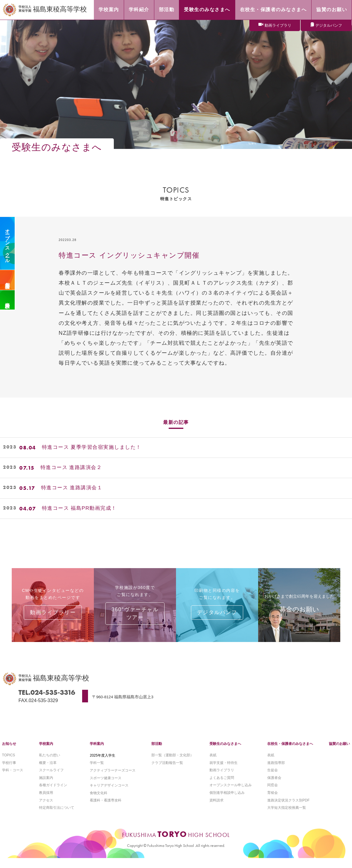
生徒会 (273, 779)
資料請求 (7, 300)
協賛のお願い (339, 752)
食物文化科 (99, 802)
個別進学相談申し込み (227, 802)
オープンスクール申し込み (231, 794)
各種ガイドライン (53, 794)
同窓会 (273, 794)
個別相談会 (7, 280)
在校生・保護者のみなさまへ (290, 752)
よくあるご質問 (222, 787)
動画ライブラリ (278, 26)
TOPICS (9, 763)
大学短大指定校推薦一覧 (287, 817)
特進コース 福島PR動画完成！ (81, 509)
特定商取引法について (57, 817)
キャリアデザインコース (109, 794)
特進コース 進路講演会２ (73, 468)
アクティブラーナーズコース (113, 779)
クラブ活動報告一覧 (167, 771)
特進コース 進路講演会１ (73, 488)
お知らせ (9, 752)
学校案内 (46, 752)
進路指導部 (276, 771)
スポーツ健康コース (106, 787)
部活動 (157, 752)
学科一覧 (97, 771)
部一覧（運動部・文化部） (172, 763)
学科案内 (97, 752)
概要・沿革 (48, 771)
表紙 (213, 763)
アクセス (46, 810)
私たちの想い (50, 763)
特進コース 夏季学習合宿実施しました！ (94, 448)
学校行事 (9, 771)
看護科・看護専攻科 (106, 810)
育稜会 (273, 802)
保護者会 (274, 787)
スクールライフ (51, 779)
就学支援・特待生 (224, 771)
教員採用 (46, 802)
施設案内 (46, 787)
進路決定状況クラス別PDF (288, 810)
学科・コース (13, 779)
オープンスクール (7, 243)
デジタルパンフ (329, 26)
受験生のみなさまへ (225, 752)
